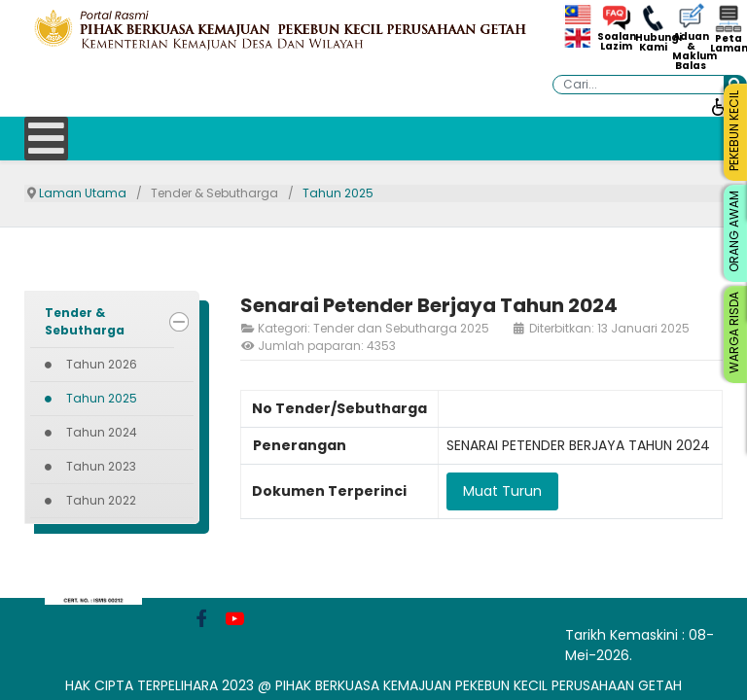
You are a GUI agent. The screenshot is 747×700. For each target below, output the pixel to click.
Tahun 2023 (101, 466)
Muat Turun (502, 491)
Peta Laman (729, 44)
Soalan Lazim (616, 42)
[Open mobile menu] (46, 139)
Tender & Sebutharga (85, 321)
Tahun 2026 (102, 364)
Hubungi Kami (654, 43)
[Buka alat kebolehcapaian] (720, 106)
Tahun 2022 (101, 500)
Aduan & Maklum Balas (691, 52)
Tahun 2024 (102, 432)
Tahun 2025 (102, 398)
